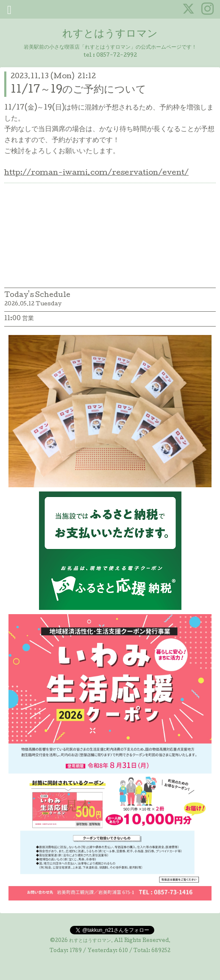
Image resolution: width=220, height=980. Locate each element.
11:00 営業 (19, 319)
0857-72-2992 (117, 56)
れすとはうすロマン (110, 34)
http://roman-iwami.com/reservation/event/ (96, 173)
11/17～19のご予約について (78, 90)
